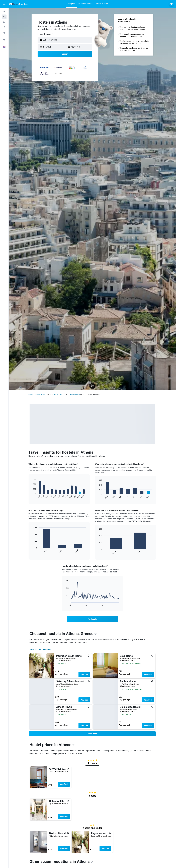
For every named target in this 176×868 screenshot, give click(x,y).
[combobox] (46, 34)
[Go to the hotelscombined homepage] (19, 4)
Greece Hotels (40, 394)
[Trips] (4, 40)
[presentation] (96, 634)
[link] (92, 619)
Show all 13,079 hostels (40, 650)
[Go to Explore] (4, 33)
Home (31, 394)
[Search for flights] (4, 12)
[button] (4, 4)
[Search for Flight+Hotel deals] (4, 27)
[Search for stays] (4, 17)
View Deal (84, 674)
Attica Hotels (58, 394)
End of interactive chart (32, 496)
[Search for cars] (4, 22)
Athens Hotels (75, 394)
